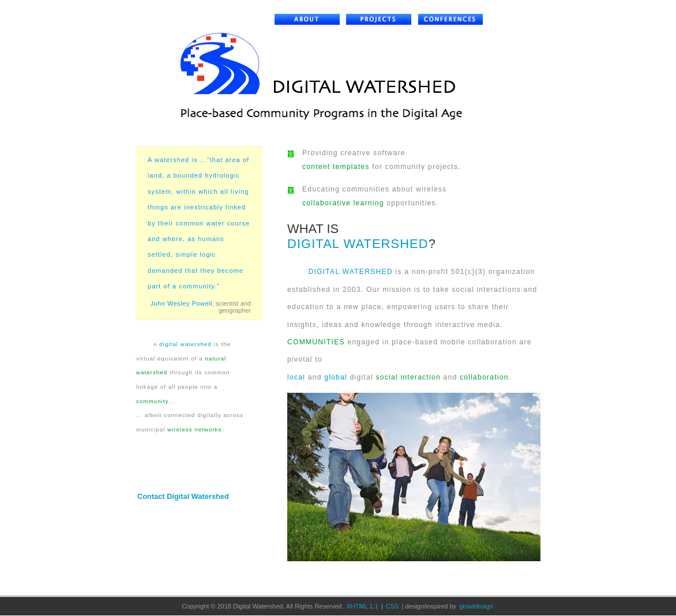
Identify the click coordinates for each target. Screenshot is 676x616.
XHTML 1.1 (363, 606)
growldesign (476, 606)
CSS (393, 606)
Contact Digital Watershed (183, 496)
